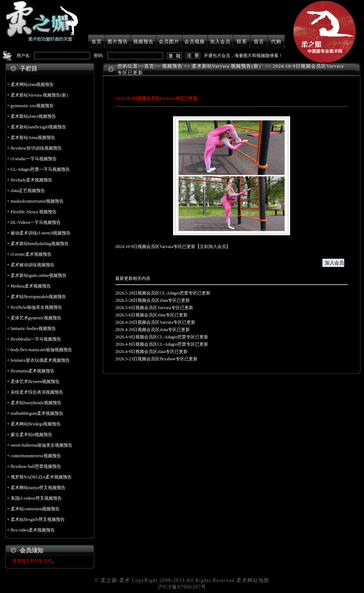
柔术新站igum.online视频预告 (39, 275)
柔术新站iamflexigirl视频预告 (39, 127)
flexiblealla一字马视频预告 (36, 339)
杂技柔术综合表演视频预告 (37, 392)
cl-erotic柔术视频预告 (31, 254)
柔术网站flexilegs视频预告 (36, 424)
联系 (242, 42)
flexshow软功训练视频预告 (36, 148)
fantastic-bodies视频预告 (33, 329)
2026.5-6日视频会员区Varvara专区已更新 (154, 308)
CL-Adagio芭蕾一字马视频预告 (40, 169)
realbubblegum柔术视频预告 (37, 413)
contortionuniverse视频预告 (36, 456)
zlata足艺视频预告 (28, 191)
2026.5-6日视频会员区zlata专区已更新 (151, 315)
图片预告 (118, 42)
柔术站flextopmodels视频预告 (39, 297)
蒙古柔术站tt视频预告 (32, 435)
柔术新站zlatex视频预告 (33, 116)
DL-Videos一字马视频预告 (36, 222)
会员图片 (169, 42)
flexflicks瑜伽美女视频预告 (36, 307)
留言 (259, 42)
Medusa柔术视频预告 (31, 286)
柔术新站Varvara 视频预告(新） (41, 95)
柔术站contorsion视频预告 (35, 509)
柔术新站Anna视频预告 (33, 138)
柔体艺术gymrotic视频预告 (36, 318)
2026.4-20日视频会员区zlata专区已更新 (153, 330)
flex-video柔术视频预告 (33, 530)
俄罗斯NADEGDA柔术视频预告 (41, 477)
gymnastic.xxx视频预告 (32, 106)
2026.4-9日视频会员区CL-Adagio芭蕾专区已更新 (162, 337)
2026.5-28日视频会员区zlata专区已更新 (153, 300)
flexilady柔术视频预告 (32, 180)
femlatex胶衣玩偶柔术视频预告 (40, 360)
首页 (97, 42)
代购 (276, 42)
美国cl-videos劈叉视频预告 (36, 498)
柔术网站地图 (253, 580)
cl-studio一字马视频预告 (34, 159)
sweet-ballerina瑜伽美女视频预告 (42, 445)
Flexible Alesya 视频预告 (34, 212)
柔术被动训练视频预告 (33, 265)
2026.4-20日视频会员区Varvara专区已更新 (155, 322)
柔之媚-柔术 (115, 580)
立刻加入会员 (213, 247)
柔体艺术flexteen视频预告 (35, 382)
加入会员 (220, 42)
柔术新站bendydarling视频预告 (40, 244)
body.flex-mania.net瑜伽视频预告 (41, 350)
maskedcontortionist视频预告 (37, 201)
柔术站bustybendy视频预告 (36, 403)
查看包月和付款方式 (32, 561)
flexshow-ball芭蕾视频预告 (36, 466)
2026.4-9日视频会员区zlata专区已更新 (151, 352)
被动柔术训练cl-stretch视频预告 (41, 233)
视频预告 (143, 42)
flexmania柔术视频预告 (33, 371)
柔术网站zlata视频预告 (32, 85)
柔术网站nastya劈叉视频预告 (38, 488)
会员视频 (195, 42)
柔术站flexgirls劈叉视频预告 (38, 519)
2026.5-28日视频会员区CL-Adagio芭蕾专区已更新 (163, 293)
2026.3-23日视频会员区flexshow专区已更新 (156, 359)
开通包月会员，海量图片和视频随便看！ (243, 56)
